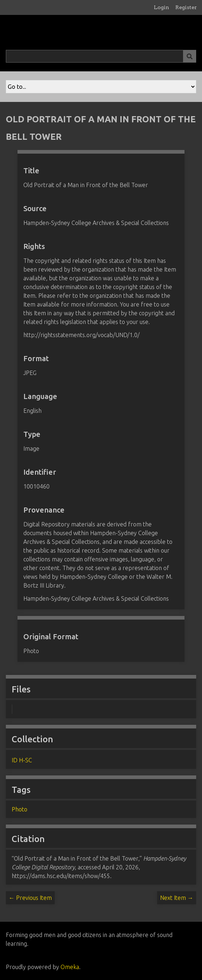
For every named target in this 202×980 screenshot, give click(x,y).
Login (162, 7)
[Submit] (190, 56)
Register (186, 7)
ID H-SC (22, 760)
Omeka (70, 967)
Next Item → (177, 898)
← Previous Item (30, 898)
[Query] (101, 56)
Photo (20, 809)
